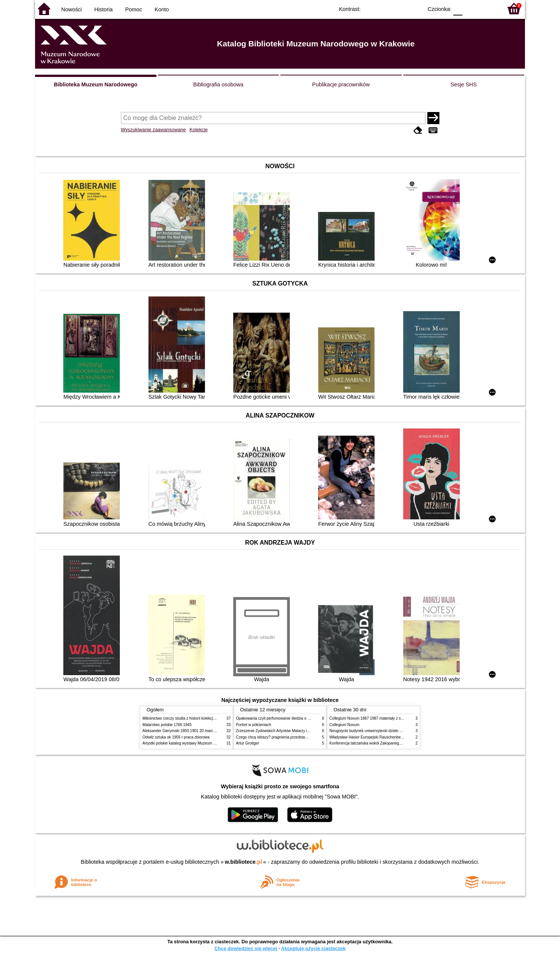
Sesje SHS (464, 84)
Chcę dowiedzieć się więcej (246, 948)
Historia (103, 9)
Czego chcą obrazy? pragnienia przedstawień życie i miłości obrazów (294, 737)
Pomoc (134, 9)
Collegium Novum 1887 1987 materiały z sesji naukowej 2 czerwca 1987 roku (395, 718)
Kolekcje (199, 130)
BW (384, 8)
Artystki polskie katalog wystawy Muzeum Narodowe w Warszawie (198, 743)
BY (415, 8)
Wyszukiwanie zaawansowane (154, 130)
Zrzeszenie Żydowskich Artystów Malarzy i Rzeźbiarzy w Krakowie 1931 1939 (301, 731)
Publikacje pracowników (341, 84)
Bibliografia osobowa (218, 84)
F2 (488, 8)
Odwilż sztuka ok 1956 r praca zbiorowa (176, 737)
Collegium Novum (344, 725)
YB (400, 8)
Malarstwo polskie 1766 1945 (167, 725)
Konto (162, 9)
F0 (458, 8)
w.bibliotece (244, 862)
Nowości (72, 9)
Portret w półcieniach (254, 725)
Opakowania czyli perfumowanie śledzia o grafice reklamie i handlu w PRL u (300, 718)
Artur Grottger (248, 743)
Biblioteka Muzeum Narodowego (96, 84)
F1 (471, 8)
